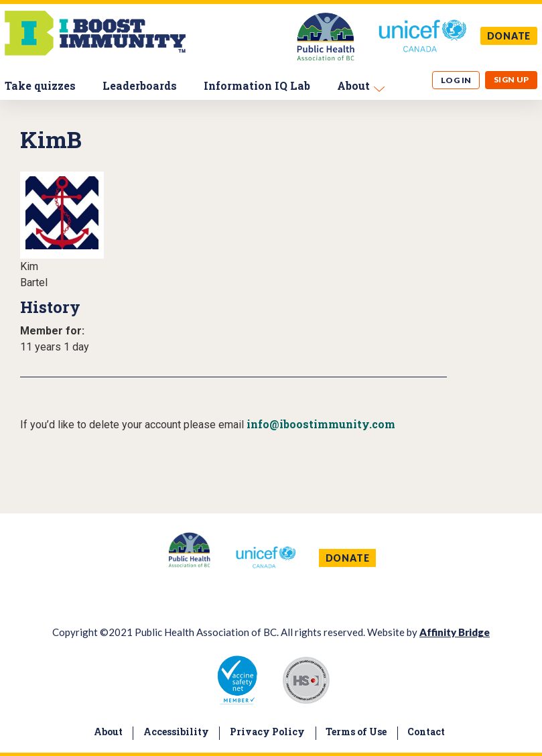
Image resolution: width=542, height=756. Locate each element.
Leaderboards (140, 85)
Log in (456, 80)
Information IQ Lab (257, 85)
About (353, 85)
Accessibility (176, 732)
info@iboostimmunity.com (321, 424)
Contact (426, 732)
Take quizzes (40, 85)
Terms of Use (356, 732)
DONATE (509, 36)
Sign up (512, 79)
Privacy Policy (267, 732)
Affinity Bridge (455, 632)
